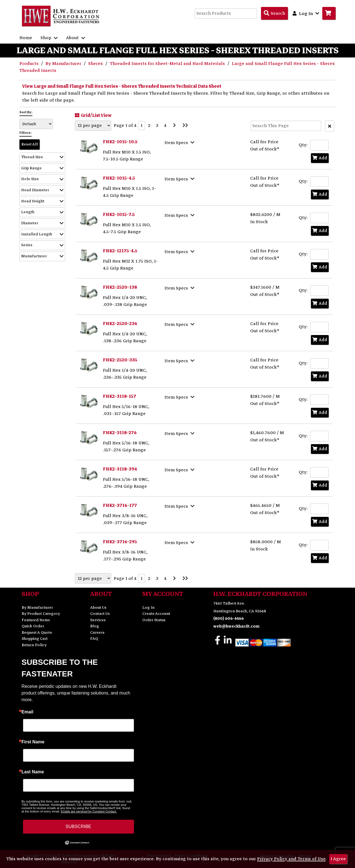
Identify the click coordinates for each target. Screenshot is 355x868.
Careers (97, 632)
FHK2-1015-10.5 (120, 142)
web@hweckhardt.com (236, 626)
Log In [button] (306, 13)
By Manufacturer (64, 64)
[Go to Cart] (329, 13)
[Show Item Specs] (180, 142)
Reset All (30, 144)
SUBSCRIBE (78, 827)
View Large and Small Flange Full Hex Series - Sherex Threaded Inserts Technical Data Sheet (122, 86)
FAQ (94, 639)
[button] (42, 157)
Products (30, 64)
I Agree (338, 859)
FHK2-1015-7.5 (119, 215)
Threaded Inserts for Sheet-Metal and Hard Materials (168, 64)
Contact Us (100, 614)
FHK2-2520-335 (120, 360)
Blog (95, 626)
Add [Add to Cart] (320, 158)
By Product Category (41, 614)
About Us (98, 607)
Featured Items (36, 620)
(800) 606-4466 (229, 619)
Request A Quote (37, 632)
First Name (33, 742)
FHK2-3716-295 (120, 542)
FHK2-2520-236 (120, 324)
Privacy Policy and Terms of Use (291, 859)
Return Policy (34, 645)
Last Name (33, 772)
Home (26, 38)
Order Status (154, 620)
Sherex (96, 64)
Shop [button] (49, 38)
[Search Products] (274, 13)
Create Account (156, 614)
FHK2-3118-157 (120, 396)
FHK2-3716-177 (120, 505)
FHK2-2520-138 (120, 287)
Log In (148, 607)
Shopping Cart (35, 639)
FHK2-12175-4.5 (120, 251)
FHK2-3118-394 (120, 469)
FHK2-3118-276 (120, 433)
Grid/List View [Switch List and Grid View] (92, 115)
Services (98, 620)
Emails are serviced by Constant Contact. (89, 811)
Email (28, 712)
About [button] (76, 38)
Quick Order (33, 626)
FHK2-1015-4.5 (119, 178)
